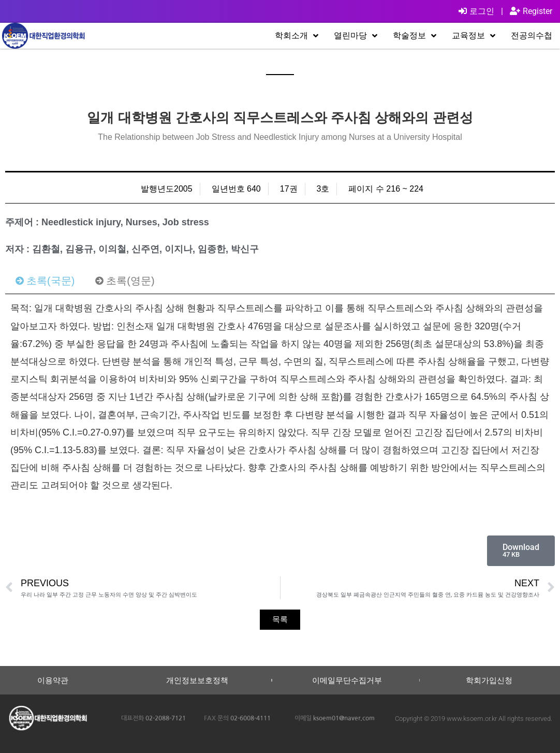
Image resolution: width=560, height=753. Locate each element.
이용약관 (53, 680)
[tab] (45, 281)
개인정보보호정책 (197, 680)
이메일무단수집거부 (347, 680)
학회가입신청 (489, 680)
